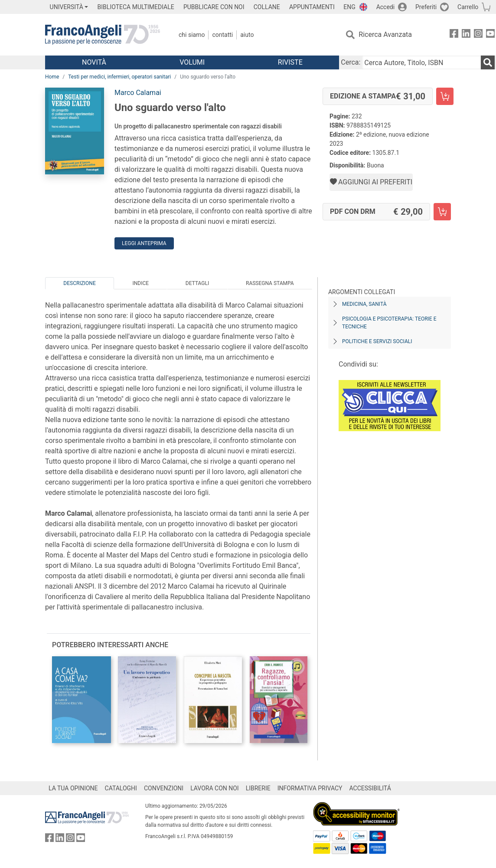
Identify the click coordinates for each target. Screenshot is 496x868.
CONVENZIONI (164, 788)
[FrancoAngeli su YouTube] (490, 35)
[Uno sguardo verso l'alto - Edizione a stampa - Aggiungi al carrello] (445, 96)
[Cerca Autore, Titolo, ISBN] (421, 62)
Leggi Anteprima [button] (144, 243)
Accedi (386, 7)
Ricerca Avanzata (385, 34)
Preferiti (426, 7)
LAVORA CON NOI (215, 788)
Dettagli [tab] (197, 283)
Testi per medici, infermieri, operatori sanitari (119, 77)
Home (52, 77)
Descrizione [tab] (79, 283)
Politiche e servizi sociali (377, 341)
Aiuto (247, 35)
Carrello (468, 7)
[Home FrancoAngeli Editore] (103, 35)
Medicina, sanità (364, 304)
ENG (349, 7)
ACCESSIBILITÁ (370, 788)
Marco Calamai (138, 93)
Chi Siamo (192, 35)
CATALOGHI (121, 788)
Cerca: (351, 62)
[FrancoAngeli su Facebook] (454, 35)
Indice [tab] (140, 283)
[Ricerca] (488, 62)
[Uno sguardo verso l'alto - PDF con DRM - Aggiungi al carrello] (442, 212)
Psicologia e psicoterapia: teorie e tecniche (389, 323)
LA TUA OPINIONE (73, 788)
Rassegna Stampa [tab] (270, 283)
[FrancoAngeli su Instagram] (478, 35)
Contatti (222, 35)
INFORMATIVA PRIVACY (310, 788)
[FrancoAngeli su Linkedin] (466, 35)
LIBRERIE (258, 788)
